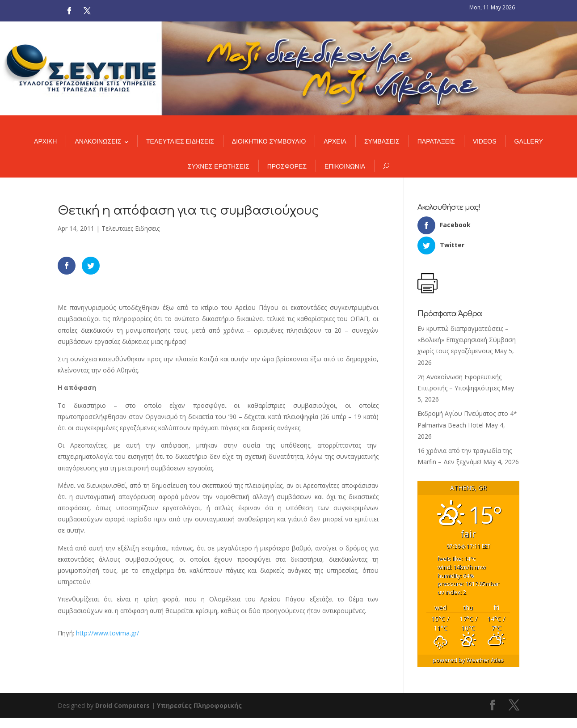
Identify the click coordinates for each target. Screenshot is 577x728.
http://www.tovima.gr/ (107, 633)
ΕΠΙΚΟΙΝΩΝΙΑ (345, 166)
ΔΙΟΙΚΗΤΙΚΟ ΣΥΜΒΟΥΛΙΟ (269, 141)
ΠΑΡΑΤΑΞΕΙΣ (436, 141)
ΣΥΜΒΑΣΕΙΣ (382, 141)
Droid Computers (122, 705)
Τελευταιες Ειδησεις (131, 228)
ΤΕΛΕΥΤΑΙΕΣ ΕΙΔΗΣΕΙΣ (180, 141)
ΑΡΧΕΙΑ (335, 141)
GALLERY (529, 141)
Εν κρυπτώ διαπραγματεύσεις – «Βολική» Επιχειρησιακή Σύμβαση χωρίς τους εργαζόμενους (467, 340)
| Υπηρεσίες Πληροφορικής (197, 705)
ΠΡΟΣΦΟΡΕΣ (287, 166)
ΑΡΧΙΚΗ (45, 141)
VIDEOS (485, 141)
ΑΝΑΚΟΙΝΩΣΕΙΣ (98, 141)
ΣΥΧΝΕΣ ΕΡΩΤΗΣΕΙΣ (219, 166)
